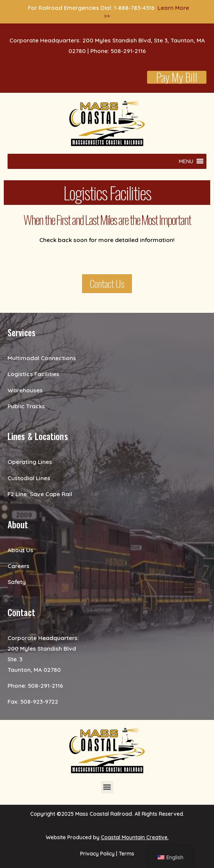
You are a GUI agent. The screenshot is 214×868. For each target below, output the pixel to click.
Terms (126, 854)
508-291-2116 (46, 685)
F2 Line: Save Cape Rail (40, 494)
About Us (20, 550)
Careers (19, 566)
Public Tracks (26, 406)
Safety (17, 582)
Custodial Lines (29, 478)
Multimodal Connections (42, 358)
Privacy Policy (97, 854)
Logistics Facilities (33, 374)
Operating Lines (30, 462)
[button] (186, 161)
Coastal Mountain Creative (134, 837)
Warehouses (25, 390)
